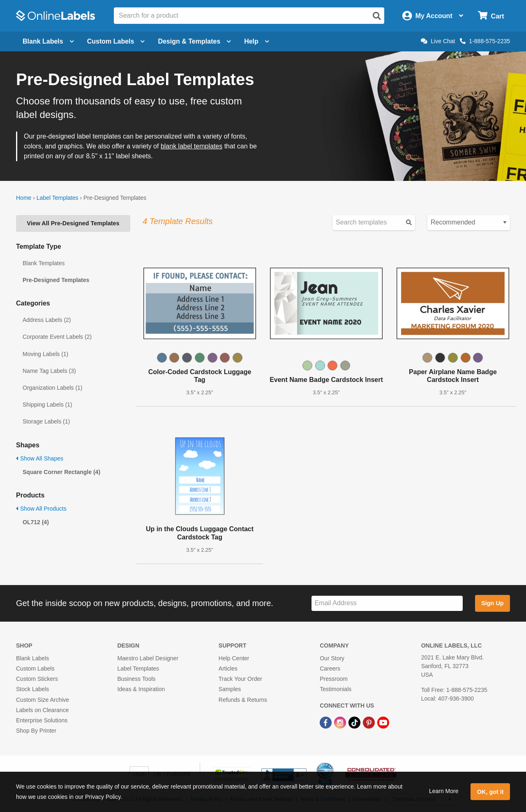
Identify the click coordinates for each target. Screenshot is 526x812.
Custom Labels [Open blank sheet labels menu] (116, 41)
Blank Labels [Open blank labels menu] (48, 41)
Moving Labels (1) (45, 354)
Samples (230, 689)
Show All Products (41, 509)
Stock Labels (32, 689)
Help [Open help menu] (257, 41)
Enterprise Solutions (42, 720)
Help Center (234, 658)
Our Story (332, 658)
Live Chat (438, 41)
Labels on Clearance (42, 710)
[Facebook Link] (326, 722)
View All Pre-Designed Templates (73, 223)
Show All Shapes (40, 458)
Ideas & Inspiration (141, 689)
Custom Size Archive (43, 700)
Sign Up (492, 603)
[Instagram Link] (341, 722)
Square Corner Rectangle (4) (61, 472)
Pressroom (334, 679)
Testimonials (336, 689)
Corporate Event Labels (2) (57, 337)
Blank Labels (32, 658)
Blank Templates (44, 263)
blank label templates (191, 146)
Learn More (444, 791)
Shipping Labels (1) (47, 405)
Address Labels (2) (47, 320)
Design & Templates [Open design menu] (194, 41)
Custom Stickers (37, 679)
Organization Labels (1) (53, 388)
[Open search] (377, 16)
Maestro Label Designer (148, 658)
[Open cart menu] (491, 16)
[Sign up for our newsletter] (387, 603)
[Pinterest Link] (370, 722)
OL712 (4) (36, 522)
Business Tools (136, 679)
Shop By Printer (36, 731)
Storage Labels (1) (46, 421)
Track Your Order (240, 679)
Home (24, 198)
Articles (228, 669)
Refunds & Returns (243, 700)
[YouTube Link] (383, 722)
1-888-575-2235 (485, 41)
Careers (330, 669)
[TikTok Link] (355, 722)
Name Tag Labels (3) (49, 371)
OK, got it (490, 792)
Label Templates (58, 198)
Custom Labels (35, 669)
